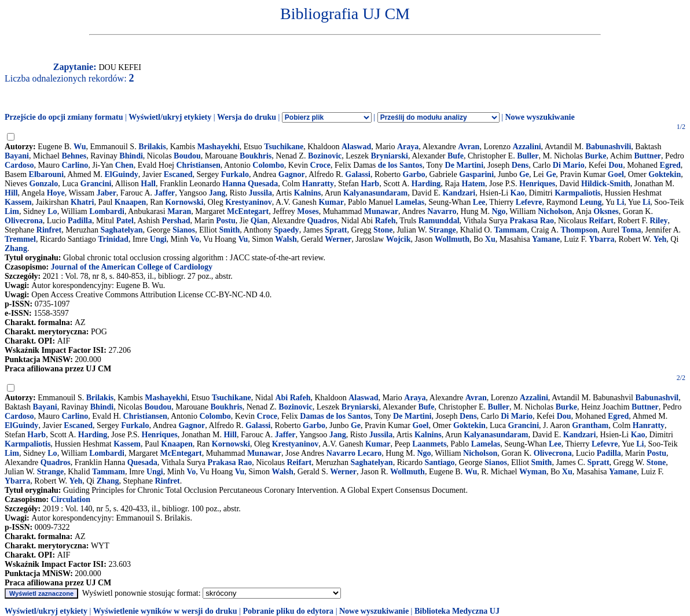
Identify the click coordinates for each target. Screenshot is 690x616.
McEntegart (248, 211)
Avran (469, 147)
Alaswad (356, 147)
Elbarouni (46, 174)
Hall (148, 184)
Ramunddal (439, 221)
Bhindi (131, 156)
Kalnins (308, 193)
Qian (259, 221)
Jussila (260, 193)
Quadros (322, 221)
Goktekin (665, 174)
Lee (479, 202)
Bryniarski (389, 156)
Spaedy (287, 230)
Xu (490, 239)
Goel (616, 174)
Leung (590, 202)
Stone (383, 230)
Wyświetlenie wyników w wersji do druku (165, 611)
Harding (426, 184)
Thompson (579, 230)
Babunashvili (609, 147)
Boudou (187, 156)
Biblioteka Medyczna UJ (457, 611)
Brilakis (152, 147)
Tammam (510, 230)
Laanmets (429, 444)
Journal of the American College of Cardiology (132, 267)
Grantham (590, 425)
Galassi (358, 174)
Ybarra (601, 239)
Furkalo (235, 174)
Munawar (381, 211)
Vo (194, 239)
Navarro (442, 211)
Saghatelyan (121, 230)
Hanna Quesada (250, 184)
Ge (524, 174)
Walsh (286, 239)
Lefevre (529, 202)
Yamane (546, 239)
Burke (595, 156)
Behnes (74, 156)
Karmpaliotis (577, 193)
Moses (308, 211)
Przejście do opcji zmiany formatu (64, 117)
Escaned (178, 174)
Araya (408, 147)
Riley (658, 221)
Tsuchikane (284, 147)
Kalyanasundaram (375, 193)
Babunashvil (657, 398)
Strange (443, 230)
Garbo (414, 174)
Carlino (75, 165)
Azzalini (527, 147)
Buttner (647, 156)
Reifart (601, 221)
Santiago (439, 462)
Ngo (498, 211)
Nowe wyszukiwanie (539, 117)
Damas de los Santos (335, 416)
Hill (11, 193)
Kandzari (459, 193)
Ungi (158, 239)
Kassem (18, 202)
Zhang (16, 248)
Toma (632, 230)
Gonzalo (43, 184)
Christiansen (199, 165)
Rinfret (49, 230)
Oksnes (606, 211)
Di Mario (569, 165)
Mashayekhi (219, 147)
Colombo (268, 165)
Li (620, 202)
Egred (670, 165)
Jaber (107, 193)
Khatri (82, 202)
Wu (80, 147)
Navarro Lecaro (354, 453)
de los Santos (400, 165)
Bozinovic (325, 156)
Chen (124, 165)
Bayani (17, 156)
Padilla (80, 221)
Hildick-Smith (606, 184)
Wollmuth (452, 239)
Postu (225, 221)
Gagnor (292, 174)
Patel (125, 221)
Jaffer (165, 193)
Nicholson (555, 211)
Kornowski (184, 202)
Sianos (184, 230)
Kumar (331, 202)
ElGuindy (121, 174)
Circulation (71, 499)
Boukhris (256, 156)
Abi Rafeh (293, 398)
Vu (243, 239)
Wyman (533, 472)
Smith (230, 230)
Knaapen (130, 202)
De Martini (464, 165)
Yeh (660, 239)
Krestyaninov (249, 202)
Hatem (474, 184)
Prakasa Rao (532, 221)
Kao (518, 193)
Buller (528, 156)
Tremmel (20, 239)
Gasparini (476, 174)
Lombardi (107, 211)
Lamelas (410, 202)
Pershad (176, 221)
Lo (52, 211)
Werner (338, 239)
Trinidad (113, 239)
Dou (616, 165)
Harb (370, 184)
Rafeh (386, 221)
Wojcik (399, 239)
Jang (217, 193)
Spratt (336, 230)
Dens (520, 165)
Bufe (456, 156)
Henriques (537, 184)
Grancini (96, 184)
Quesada (142, 462)
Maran (179, 211)
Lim (12, 211)
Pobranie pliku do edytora (288, 611)
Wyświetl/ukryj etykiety (170, 117)
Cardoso (19, 165)
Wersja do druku (247, 117)
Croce (321, 165)
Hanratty (318, 184)
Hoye (56, 193)
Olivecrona (24, 221)
